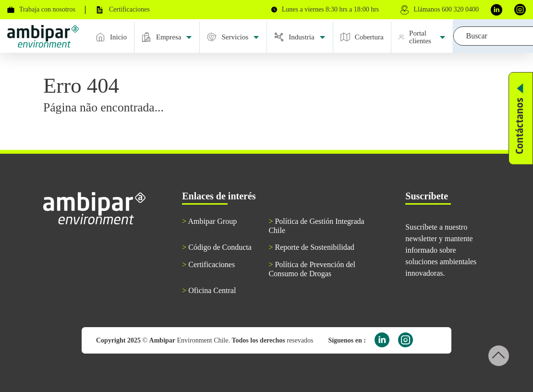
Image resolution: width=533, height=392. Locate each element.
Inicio (111, 37)
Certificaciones (122, 10)
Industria (300, 37)
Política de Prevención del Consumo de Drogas (312, 269)
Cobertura (362, 37)
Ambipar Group (209, 221)
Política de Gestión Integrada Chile (316, 226)
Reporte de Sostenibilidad (311, 247)
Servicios (233, 37)
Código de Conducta (217, 247)
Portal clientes (422, 37)
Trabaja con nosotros (41, 9)
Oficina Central (209, 290)
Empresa (167, 37)
